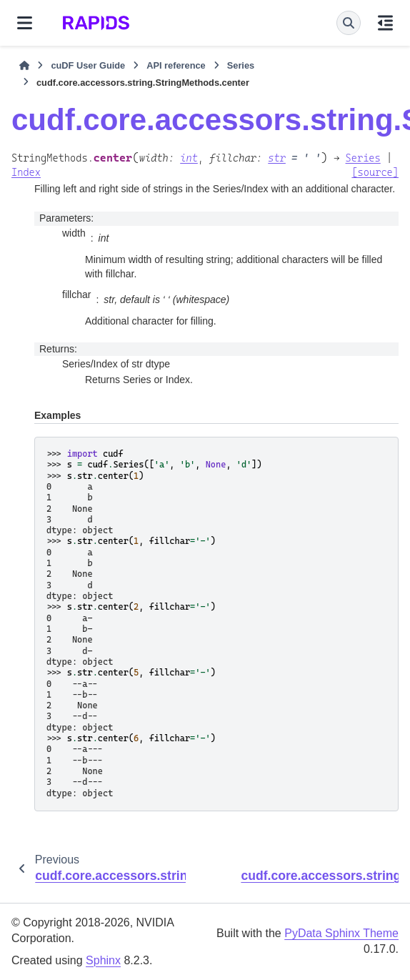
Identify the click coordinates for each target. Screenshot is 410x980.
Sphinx (103, 960)
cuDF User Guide (88, 65)
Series (241, 65)
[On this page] (385, 23)
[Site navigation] (25, 23)
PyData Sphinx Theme (341, 933)
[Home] (24, 66)
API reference (176, 65)
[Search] (349, 23)
